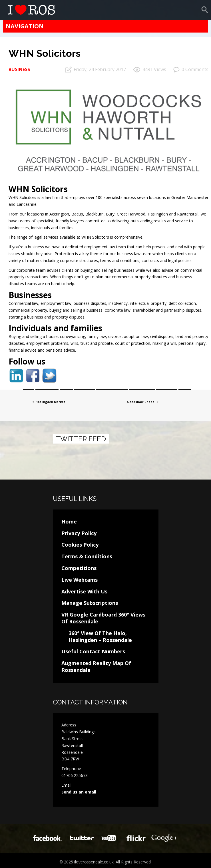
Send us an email (79, 792)
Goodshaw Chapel (141, 402)
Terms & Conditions (87, 556)
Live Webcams (80, 580)
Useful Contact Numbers (93, 651)
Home (69, 521)
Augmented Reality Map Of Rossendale (96, 666)
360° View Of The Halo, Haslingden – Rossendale (100, 637)
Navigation (25, 26)
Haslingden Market (50, 402)
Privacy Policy (79, 533)
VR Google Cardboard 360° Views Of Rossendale (103, 618)
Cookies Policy (80, 545)
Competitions (79, 568)
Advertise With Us (84, 591)
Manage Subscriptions (90, 603)
